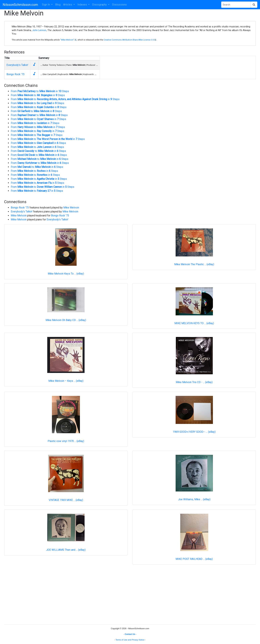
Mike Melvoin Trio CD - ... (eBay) (194, 382)
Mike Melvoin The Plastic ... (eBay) (194, 264)
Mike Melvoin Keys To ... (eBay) (66, 274)
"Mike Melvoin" (67, 40)
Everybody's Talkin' (17, 65)
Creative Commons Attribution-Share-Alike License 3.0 (129, 40)
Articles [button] (68, 5)
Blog (58, 5)
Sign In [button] (46, 5)
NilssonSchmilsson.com (20, 5)
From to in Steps (40, 91)
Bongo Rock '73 (16, 74)
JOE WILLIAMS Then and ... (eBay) (66, 550)
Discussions (119, 5)
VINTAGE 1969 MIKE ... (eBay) (66, 500)
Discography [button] (100, 5)
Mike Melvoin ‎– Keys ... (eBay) (66, 381)
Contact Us (130, 634)
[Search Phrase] (236, 5)
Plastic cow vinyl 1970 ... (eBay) (66, 441)
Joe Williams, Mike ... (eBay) (194, 499)
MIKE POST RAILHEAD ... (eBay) (194, 559)
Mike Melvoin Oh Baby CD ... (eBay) (66, 320)
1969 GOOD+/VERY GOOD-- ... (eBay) (194, 432)
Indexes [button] (82, 5)
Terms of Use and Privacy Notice (130, 640)
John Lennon (39, 30)
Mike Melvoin (71, 208)
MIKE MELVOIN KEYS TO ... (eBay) (194, 323)
